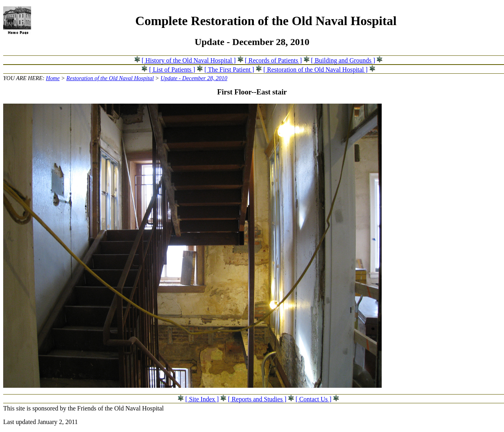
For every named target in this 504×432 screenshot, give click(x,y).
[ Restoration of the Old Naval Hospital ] (316, 70)
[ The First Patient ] (229, 70)
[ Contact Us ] (314, 399)
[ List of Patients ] (172, 70)
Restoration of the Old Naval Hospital (110, 78)
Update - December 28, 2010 (194, 78)
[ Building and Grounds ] (343, 60)
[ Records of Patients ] (274, 60)
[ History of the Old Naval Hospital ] (189, 60)
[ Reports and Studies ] (257, 399)
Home (53, 78)
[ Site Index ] (202, 399)
